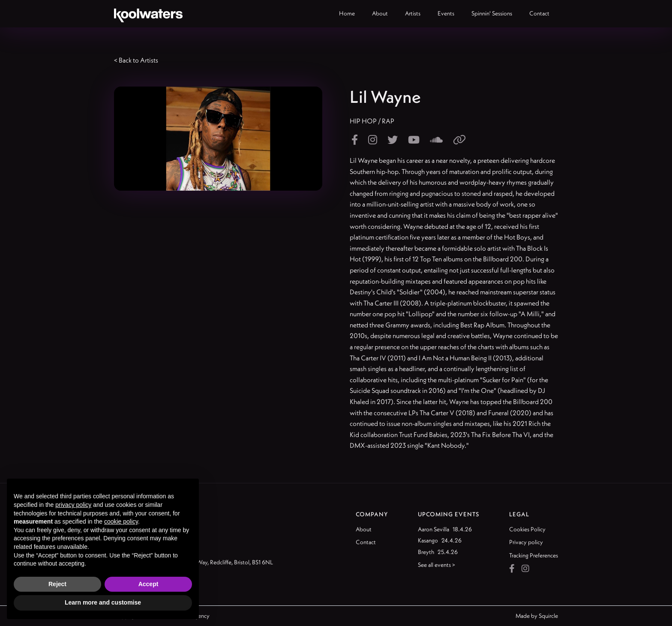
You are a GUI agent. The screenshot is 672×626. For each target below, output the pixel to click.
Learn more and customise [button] (103, 602)
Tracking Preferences (534, 555)
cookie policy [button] (121, 521)
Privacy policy (526, 542)
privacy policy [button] (73, 505)
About (364, 529)
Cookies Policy (527, 529)
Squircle (548, 616)
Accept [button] (148, 584)
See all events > (436, 565)
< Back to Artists (136, 60)
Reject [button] (57, 584)
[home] (148, 14)
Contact (366, 542)
